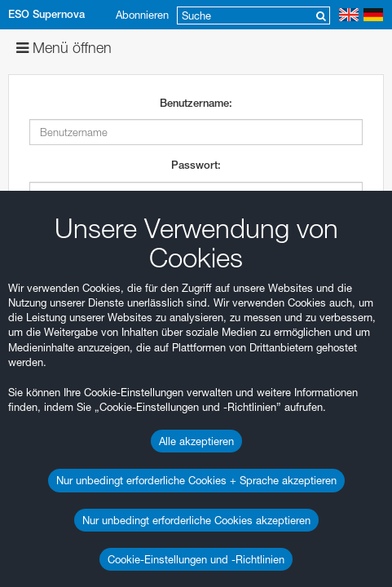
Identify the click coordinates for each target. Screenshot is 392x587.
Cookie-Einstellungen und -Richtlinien (196, 559)
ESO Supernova (46, 14)
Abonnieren (142, 15)
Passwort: (196, 165)
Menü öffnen (64, 48)
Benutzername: (196, 103)
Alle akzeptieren (196, 441)
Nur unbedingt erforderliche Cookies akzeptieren (196, 520)
